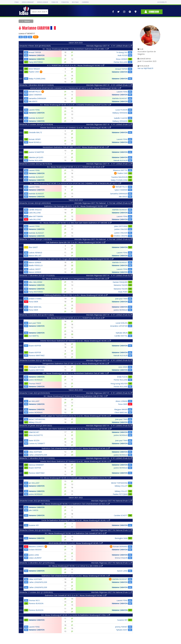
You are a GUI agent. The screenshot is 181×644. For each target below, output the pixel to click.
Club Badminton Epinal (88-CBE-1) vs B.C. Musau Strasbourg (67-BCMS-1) (76, 242)
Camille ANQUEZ (35, 210)
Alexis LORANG (122, 401)
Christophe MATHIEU (37, 367)
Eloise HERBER (122, 59)
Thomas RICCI (34, 600)
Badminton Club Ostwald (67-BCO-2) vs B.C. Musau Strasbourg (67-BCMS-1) (76, 595)
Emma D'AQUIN (121, 558)
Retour (27, 21)
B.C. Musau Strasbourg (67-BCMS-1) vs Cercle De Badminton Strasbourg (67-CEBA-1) (76, 615)
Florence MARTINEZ (37, 355)
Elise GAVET (33, 247)
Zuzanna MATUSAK (36, 370)
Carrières (85, 2)
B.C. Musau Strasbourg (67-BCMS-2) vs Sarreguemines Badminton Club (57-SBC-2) (76, 279)
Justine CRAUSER (121, 229)
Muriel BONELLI (35, 142)
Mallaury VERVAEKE (120, 113)
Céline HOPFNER (35, 452)
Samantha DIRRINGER (37, 98)
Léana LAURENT (35, 558)
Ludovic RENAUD (35, 253)
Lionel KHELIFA (122, 323)
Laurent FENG (122, 92)
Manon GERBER (35, 262)
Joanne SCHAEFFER (36, 152)
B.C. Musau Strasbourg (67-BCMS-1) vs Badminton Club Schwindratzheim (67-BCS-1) (76, 504)
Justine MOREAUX (121, 310)
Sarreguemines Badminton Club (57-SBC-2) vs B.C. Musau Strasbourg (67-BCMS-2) (76, 363)
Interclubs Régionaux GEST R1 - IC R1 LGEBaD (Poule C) (109, 46)
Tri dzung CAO (122, 52)
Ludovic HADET (35, 269)
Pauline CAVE (34, 72)
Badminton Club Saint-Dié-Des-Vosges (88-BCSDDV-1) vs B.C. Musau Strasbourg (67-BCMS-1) (76, 259)
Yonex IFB (55, 2)
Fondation (65, 2)
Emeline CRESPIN (121, 236)
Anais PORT (123, 292)
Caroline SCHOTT (121, 515)
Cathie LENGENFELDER (38, 455)
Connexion (152, 12)
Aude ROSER (123, 55)
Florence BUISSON (36, 603)
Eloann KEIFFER (35, 346)
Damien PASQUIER (120, 282)
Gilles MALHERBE (35, 282)
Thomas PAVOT (35, 384)
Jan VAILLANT (34, 401)
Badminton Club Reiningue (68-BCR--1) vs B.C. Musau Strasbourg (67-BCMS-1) (76, 206)
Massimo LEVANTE (36, 546)
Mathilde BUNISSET (120, 98)
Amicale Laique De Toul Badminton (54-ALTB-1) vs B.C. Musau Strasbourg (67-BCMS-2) (76, 416)
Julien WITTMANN (36, 216)
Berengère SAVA (121, 538)
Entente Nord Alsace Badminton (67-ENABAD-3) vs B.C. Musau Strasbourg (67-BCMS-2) (76, 341)
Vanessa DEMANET (36, 465)
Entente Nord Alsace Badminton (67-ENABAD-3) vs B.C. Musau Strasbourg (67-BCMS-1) (76, 128)
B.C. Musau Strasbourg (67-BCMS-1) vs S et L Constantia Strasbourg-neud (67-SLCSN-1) (76, 105)
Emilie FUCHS (122, 377)
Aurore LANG (122, 571)
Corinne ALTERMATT (37, 443)
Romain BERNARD (120, 546)
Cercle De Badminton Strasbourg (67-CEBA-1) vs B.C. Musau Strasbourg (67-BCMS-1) (76, 520)
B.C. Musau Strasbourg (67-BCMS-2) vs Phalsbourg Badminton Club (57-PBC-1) (76, 396)
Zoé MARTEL (34, 336)
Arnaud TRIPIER (35, 52)
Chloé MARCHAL (35, 307)
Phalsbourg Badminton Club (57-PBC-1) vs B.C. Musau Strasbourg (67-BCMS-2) (76, 295)
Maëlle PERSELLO (36, 265)
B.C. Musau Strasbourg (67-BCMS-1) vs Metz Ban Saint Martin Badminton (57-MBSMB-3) (76, 223)
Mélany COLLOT (35, 422)
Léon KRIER (123, 367)
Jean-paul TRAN (121, 299)
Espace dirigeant (28, 2)
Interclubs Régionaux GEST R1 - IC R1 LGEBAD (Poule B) (109, 393)
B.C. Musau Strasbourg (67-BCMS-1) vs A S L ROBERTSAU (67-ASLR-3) (76, 167)
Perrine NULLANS (121, 62)
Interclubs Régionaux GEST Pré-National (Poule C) (112, 501)
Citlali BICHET (34, 432)
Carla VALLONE (35, 213)
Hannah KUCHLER (120, 160)
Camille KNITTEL (121, 336)
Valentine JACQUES (36, 157)
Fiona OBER (33, 302)
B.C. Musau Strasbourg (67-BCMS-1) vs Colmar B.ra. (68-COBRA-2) (76, 566)
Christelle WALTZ (35, 132)
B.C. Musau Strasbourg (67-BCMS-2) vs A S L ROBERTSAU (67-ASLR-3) (76, 318)
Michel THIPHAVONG (37, 419)
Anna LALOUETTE (36, 435)
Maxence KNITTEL (120, 170)
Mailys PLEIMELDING (37, 79)
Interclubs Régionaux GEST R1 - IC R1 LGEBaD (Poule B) (109, 275)
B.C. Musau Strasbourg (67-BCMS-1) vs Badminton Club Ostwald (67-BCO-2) (76, 533)
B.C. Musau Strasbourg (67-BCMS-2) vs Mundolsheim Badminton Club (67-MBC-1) (76, 373)
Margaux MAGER (121, 409)
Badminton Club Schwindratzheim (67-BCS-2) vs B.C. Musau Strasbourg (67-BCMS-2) (76, 448)
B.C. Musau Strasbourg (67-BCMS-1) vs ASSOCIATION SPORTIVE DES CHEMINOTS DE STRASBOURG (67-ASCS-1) (76, 183)
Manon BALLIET (35, 256)
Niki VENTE (33, 101)
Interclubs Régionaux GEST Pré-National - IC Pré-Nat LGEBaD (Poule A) (103, 203)
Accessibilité (162, 2)
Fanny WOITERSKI (36, 62)
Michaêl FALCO (35, 92)
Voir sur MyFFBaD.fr (145, 68)
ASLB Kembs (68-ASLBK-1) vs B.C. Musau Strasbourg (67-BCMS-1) (76, 543)
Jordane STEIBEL (35, 299)
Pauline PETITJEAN (120, 494)
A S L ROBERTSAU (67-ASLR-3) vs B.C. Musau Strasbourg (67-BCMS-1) (76, 65)
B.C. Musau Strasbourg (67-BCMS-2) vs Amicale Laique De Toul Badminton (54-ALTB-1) (76, 478)
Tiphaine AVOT (122, 630)
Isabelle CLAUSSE (121, 118)
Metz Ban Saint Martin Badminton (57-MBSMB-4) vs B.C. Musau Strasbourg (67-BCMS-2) (76, 429)
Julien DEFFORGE (121, 226)
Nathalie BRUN (122, 333)
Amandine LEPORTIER (119, 326)
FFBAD (17, 2)
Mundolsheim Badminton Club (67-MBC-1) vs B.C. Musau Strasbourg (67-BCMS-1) (76, 147)
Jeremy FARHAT (121, 627)
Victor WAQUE (34, 69)
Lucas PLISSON (121, 110)
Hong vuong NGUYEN (119, 384)
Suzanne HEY (34, 525)
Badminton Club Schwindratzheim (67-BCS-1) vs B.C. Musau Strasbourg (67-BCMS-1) (76, 576)
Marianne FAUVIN (121, 285)
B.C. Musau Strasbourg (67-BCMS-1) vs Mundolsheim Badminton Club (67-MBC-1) (76, 49)
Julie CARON (33, 510)
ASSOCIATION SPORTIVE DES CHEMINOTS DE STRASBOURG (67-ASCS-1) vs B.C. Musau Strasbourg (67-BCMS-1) (76, 88)
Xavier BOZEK (34, 440)
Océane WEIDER (35, 550)
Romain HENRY (35, 139)
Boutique (75, 2)
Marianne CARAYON (37, 55)
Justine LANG (34, 555)
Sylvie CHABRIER (35, 95)
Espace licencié (43, 2)
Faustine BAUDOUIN (119, 177)
